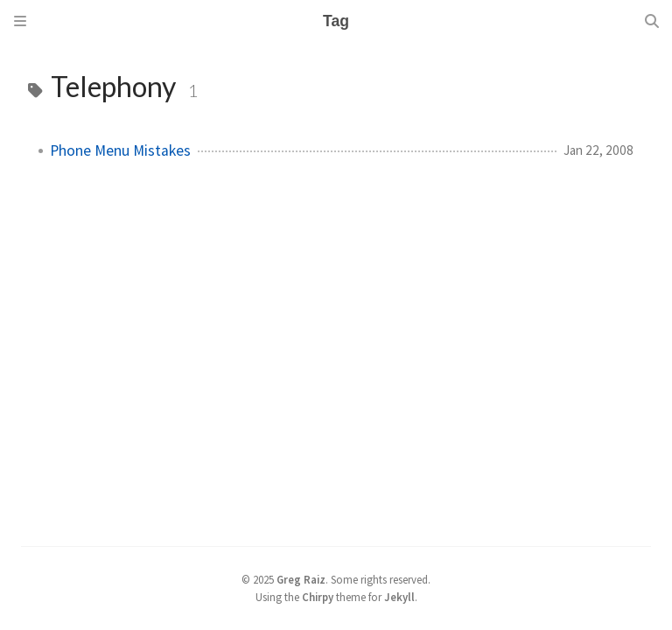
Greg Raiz (301, 579)
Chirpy (318, 597)
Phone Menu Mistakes (120, 150)
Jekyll (399, 597)
